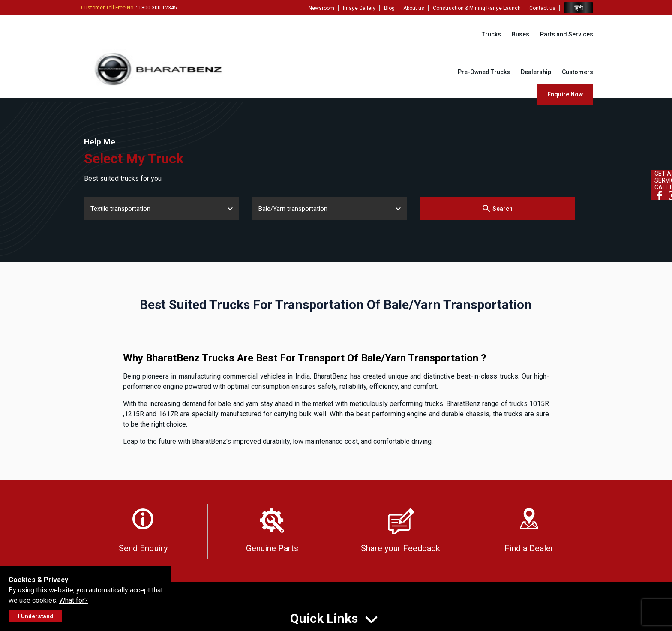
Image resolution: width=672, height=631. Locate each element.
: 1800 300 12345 (129, 8)
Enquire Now (565, 94)
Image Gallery (359, 8)
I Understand (36, 616)
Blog (389, 8)
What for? (73, 600)
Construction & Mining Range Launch (477, 8)
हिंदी (579, 8)
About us (414, 8)
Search (497, 209)
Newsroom (321, 8)
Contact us (542, 8)
